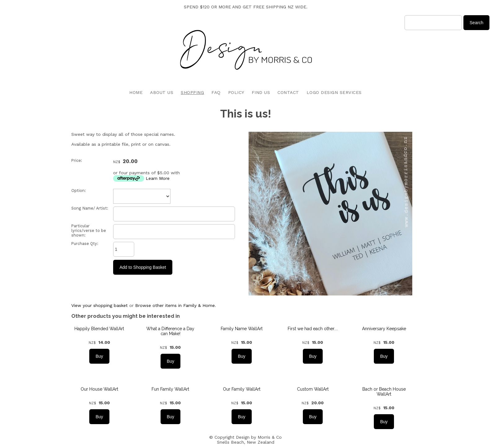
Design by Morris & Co (259, 437)
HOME (136, 92)
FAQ (216, 92)
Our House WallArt (99, 389)
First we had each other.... (313, 329)
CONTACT (288, 92)
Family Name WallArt (242, 329)
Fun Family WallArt (170, 389)
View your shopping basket (100, 305)
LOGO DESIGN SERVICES (334, 92)
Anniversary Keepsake (384, 329)
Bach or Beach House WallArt (384, 392)
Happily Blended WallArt (99, 329)
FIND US (261, 92)
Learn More (158, 178)
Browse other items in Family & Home (175, 305)
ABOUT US (162, 92)
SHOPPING (192, 92)
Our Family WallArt (242, 389)
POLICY (236, 92)
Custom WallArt (313, 389)
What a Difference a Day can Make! (170, 331)
